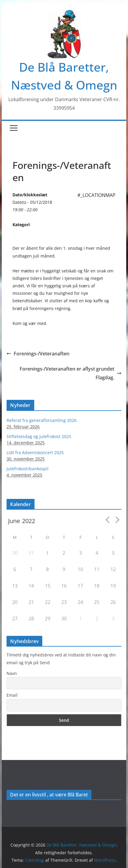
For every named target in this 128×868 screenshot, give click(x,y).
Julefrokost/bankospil (28, 469)
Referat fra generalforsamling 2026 (42, 420)
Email (12, 695)
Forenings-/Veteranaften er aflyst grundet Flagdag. (71, 373)
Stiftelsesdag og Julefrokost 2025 (39, 436)
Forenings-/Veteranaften (38, 354)
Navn (12, 673)
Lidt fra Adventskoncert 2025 (35, 452)
